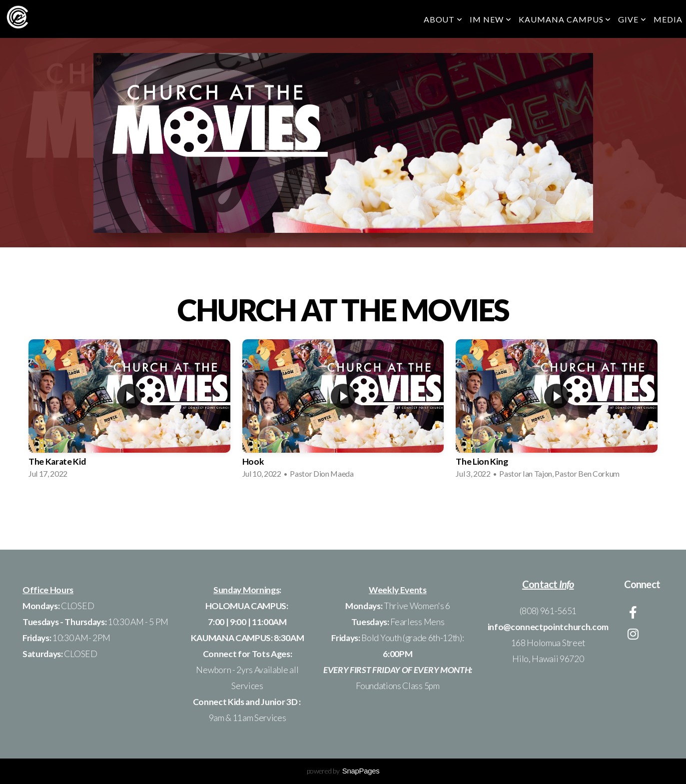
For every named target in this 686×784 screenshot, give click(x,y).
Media (668, 19)
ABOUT (443, 19)
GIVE (632, 19)
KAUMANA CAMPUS (565, 19)
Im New (491, 19)
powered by (343, 771)
